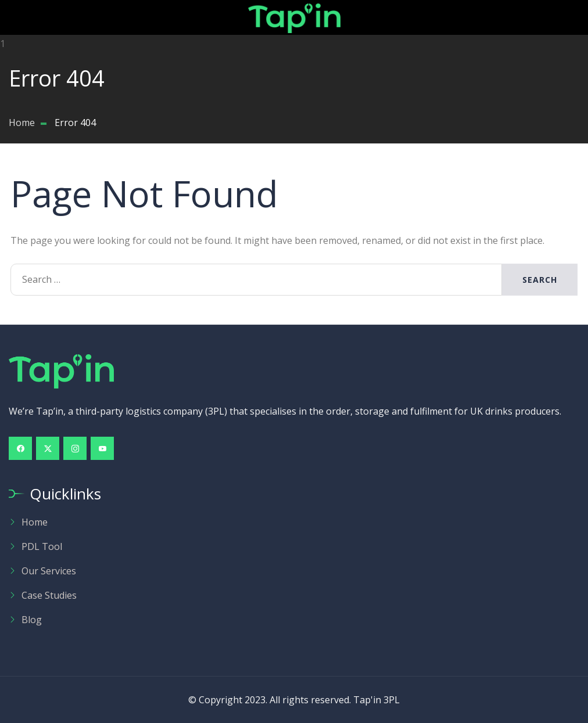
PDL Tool (42, 546)
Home (35, 522)
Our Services (49, 571)
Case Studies (49, 595)
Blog (32, 620)
